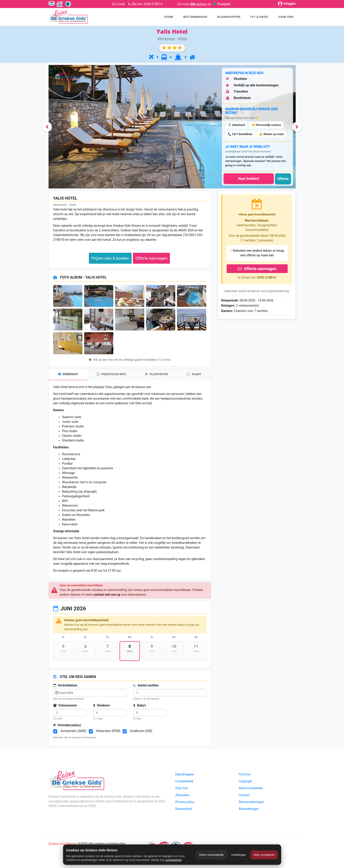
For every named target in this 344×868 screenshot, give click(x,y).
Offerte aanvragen (257, 269)
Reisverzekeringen (251, 804)
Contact (244, 797)
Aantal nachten (146, 687)
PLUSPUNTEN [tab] (156, 374)
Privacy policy (185, 804)
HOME (169, 17)
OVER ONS (286, 17)
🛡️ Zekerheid (236, 125)
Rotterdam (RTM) (108, 733)
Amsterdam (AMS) (73, 733)
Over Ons (182, 790)
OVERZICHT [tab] (68, 374)
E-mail (121, 4)
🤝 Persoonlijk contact (266, 125)
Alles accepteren (264, 855)
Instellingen (239, 855)
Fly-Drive (245, 776)
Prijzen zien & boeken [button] (110, 258)
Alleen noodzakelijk (211, 855)
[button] (41, 127)
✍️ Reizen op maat (271, 134)
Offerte (283, 179)
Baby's (140, 707)
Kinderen (101, 707)
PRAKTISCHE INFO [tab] (111, 374)
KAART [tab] (194, 374)
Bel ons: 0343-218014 (147, 4)
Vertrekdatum (65, 687)
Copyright (246, 783)
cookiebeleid (173, 860)
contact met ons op (107, 595)
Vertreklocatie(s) (67, 727)
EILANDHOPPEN (229, 17)
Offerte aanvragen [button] (151, 258)
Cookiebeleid (184, 783)
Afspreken (182, 797)
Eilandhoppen (185, 776)
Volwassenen (65, 707)
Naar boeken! (249, 179)
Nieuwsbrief (184, 811)
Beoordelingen (249, 811)
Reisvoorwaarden (251, 790)
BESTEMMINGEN (195, 17)
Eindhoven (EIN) (141, 733)
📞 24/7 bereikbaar (240, 134)
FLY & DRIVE (259, 17)
